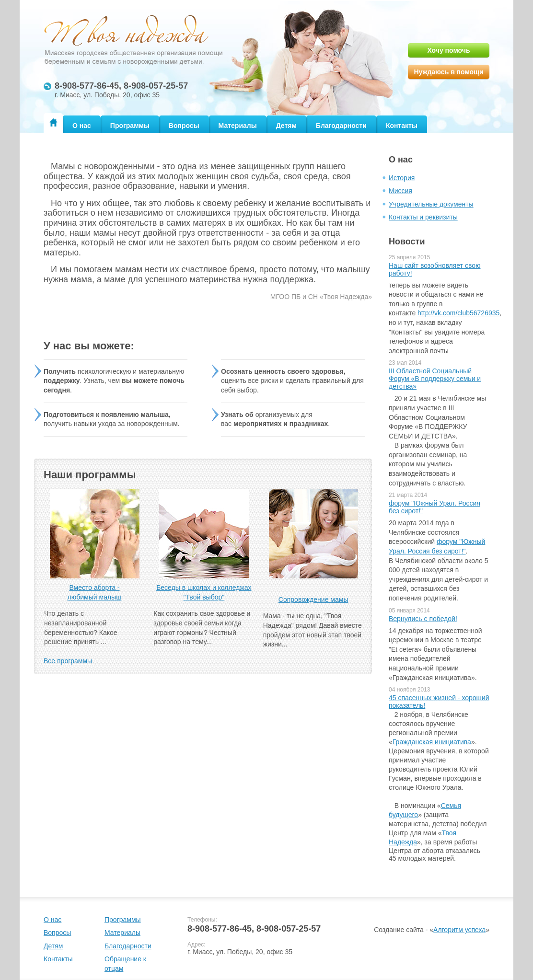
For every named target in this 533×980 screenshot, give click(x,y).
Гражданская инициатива (432, 742)
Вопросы (184, 126)
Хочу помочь (448, 50)
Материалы (238, 126)
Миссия (400, 191)
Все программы (68, 661)
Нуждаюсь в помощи (448, 72)
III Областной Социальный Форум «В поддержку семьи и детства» (435, 379)
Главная (53, 123)
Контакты (402, 126)
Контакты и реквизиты (423, 217)
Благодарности (341, 126)
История (402, 178)
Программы (130, 126)
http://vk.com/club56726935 (458, 313)
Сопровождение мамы (313, 600)
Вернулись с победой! (423, 619)
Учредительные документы (431, 204)
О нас (82, 126)
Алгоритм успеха (459, 930)
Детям (286, 126)
